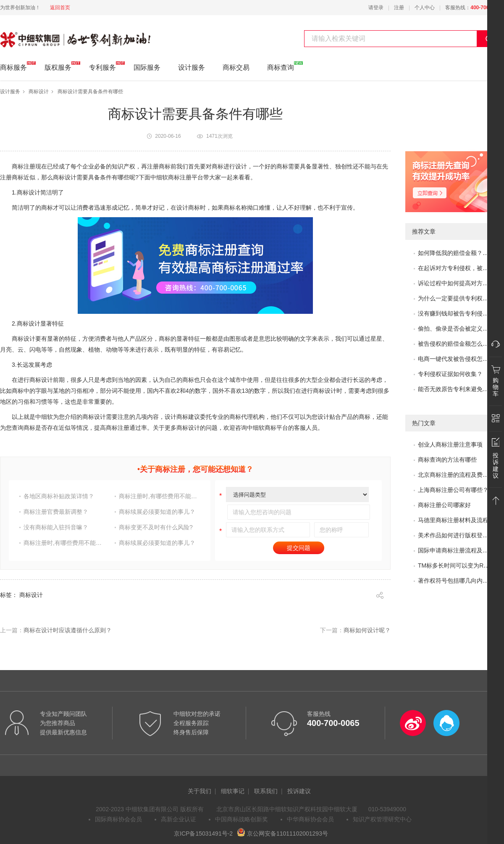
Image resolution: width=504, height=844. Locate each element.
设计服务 (192, 67)
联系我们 (266, 791)
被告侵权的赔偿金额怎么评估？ (459, 344)
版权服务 (58, 66)
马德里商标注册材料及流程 (453, 520)
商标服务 (13, 66)
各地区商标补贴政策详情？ (59, 496)
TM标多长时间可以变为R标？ (457, 565)
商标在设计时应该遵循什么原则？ (68, 630)
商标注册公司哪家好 (444, 505)
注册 (399, 8)
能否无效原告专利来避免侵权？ (459, 389)
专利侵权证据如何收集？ (450, 374)
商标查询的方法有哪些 (447, 460)
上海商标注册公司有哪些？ (453, 490)
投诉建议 (299, 791)
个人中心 (425, 8)
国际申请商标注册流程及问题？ (459, 550)
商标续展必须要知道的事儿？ (157, 512)
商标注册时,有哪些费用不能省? (159, 496)
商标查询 (281, 66)
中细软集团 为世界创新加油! (42, 35)
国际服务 (147, 67)
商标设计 (39, 92)
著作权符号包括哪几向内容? (455, 581)
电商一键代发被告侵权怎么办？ (459, 359)
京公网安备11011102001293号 (282, 833)
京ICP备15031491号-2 (203, 833)
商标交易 (236, 67)
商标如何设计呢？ (367, 630)
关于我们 (199, 791)
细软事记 (233, 791)
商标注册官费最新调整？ (56, 512)
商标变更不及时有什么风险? (156, 527)
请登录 (376, 8)
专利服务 (102, 66)
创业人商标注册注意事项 (450, 444)
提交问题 (299, 548)
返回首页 (60, 8)
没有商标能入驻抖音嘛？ (56, 527)
